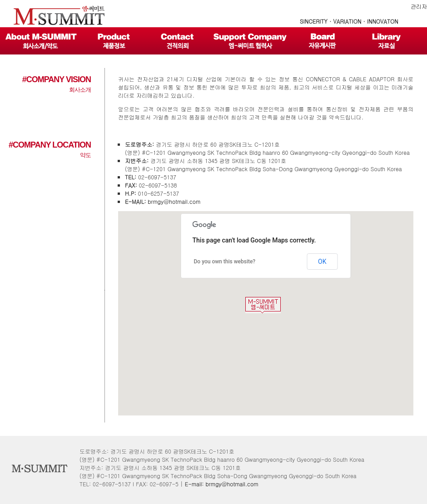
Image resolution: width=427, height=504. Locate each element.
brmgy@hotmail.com (174, 201)
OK (322, 262)
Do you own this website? (225, 262)
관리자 (419, 6)
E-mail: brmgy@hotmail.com (222, 484)
